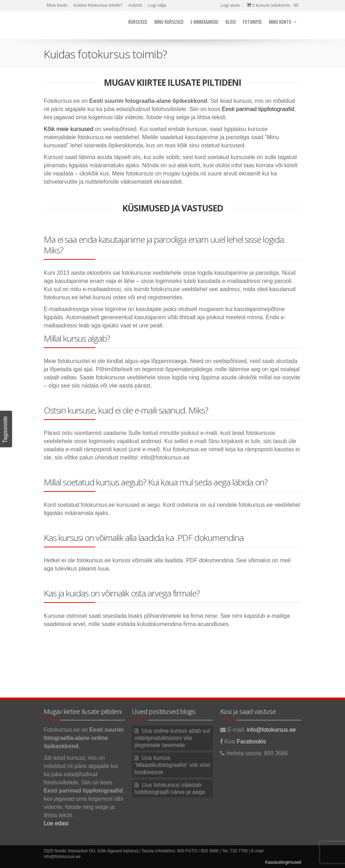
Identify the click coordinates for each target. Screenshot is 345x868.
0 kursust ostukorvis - (272, 5)
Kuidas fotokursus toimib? (98, 5)
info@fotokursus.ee (271, 730)
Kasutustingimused (283, 862)
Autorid (135, 5)
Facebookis (251, 741)
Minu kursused (169, 22)
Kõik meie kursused (69, 129)
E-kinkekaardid (205, 22)
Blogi (231, 22)
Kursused (138, 22)
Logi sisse (230, 5)
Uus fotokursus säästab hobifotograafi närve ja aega (170, 788)
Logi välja (157, 5)
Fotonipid (252, 22)
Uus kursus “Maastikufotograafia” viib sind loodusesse (172, 765)
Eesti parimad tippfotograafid (258, 109)
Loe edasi (56, 823)
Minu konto (57, 5)
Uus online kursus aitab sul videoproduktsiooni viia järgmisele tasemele (172, 738)
